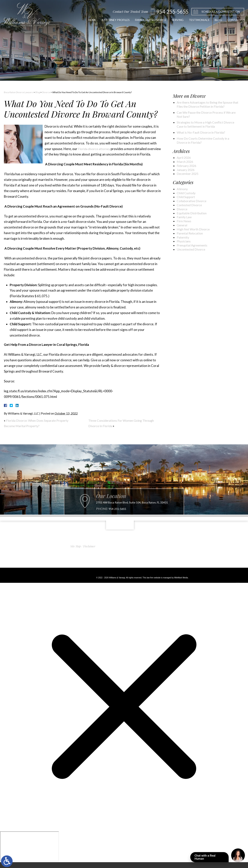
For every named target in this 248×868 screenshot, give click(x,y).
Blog (212, 20)
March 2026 (186, 171)
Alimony (183, 201)
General (183, 241)
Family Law (185, 232)
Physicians (185, 259)
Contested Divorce (191, 219)
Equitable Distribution (193, 228)
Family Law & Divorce (138, 20)
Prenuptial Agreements (194, 264)
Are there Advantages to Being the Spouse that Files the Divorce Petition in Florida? (207, 107)
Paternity (184, 255)
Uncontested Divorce (193, 269)
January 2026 (187, 180)
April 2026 (184, 167)
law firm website (154, 583)
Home (73, 20)
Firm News (185, 237)
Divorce (46, 92)
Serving (167, 20)
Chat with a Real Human (212, 858)
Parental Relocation (192, 251)
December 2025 (189, 185)
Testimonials (191, 20)
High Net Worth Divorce (195, 246)
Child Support (187, 210)
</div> (29, 852)
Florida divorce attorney (96, 149)
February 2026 (188, 176)
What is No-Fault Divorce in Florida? (204, 140)
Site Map (76, 552)
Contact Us (231, 20)
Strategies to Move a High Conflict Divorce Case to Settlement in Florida (205, 131)
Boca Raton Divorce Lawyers (19, 92)
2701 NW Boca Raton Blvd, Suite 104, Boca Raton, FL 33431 (132, 525)
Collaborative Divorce (193, 214)
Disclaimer (89, 552)
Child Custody (187, 205)
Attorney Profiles (99, 20)
